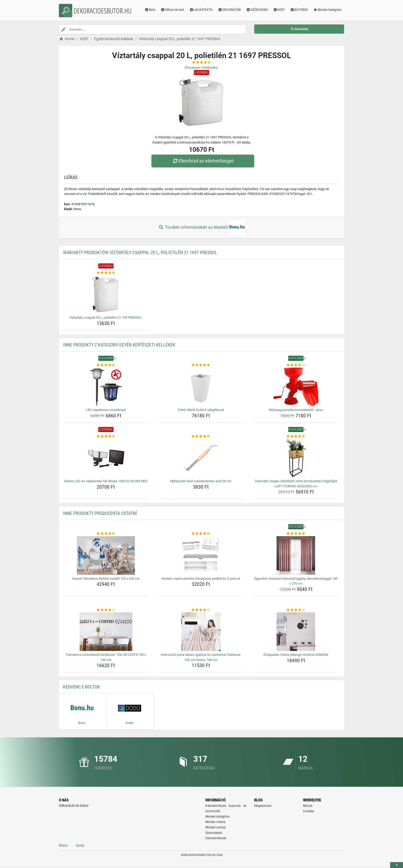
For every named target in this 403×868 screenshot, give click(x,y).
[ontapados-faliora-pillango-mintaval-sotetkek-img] (296, 632)
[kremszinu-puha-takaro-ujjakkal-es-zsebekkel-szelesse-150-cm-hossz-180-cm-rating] (201, 610)
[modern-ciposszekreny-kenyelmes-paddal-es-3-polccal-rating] (201, 534)
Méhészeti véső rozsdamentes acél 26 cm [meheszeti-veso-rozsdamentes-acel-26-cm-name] (201, 481)
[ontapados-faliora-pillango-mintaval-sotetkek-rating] (296, 610)
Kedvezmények (216, 838)
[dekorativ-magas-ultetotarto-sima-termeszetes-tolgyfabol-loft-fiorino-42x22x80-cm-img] (296, 458)
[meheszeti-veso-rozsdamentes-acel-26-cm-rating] (201, 436)
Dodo (80, 845)
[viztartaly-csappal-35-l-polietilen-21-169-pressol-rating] (106, 273)
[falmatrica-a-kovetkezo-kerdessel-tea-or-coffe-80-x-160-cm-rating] (106, 610)
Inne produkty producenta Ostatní (100, 513)
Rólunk (308, 806)
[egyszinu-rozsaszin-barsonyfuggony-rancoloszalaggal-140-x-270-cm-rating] (296, 534)
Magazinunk (263, 806)
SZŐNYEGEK (257, 10)
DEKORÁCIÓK (230, 10)
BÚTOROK (299, 10)
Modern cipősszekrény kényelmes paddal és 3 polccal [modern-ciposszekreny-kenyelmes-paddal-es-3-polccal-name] (201, 579)
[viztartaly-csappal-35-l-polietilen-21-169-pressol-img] (106, 294)
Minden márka (215, 822)
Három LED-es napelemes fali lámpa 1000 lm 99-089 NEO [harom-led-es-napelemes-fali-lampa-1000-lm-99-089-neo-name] (106, 481)
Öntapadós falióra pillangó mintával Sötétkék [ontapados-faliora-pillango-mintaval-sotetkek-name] (296, 655)
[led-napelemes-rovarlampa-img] (106, 387)
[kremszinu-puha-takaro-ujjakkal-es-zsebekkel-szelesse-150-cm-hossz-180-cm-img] (201, 632)
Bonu (77, 209)
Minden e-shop (216, 827)
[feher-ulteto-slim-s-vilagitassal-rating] (201, 365)
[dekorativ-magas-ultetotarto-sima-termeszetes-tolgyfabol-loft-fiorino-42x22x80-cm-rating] (296, 436)
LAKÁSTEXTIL (201, 10)
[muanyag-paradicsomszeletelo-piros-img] (296, 387)
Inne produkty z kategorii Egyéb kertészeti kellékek (119, 345)
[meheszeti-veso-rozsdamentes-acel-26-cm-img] (201, 458)
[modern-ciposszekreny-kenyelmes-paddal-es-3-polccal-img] (201, 556)
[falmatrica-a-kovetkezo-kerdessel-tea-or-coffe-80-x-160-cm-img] (106, 632)
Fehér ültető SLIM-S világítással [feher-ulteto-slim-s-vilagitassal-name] (201, 410)
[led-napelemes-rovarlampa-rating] (106, 365)
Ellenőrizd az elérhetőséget (203, 161)
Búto (150, 10)
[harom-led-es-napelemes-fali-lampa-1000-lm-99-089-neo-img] (106, 458)
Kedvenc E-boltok (81, 687)
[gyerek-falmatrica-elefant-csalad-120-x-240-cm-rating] (106, 534)
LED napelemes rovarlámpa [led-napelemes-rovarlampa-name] (106, 410)
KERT (279, 10)
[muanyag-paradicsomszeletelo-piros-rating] (296, 365)
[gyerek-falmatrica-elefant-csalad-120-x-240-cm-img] (106, 556)
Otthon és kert (172, 10)
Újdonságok (214, 833)
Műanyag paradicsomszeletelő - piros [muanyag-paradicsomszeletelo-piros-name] (296, 410)
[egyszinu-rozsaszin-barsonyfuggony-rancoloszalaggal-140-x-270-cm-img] (296, 556)
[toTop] (397, 865)
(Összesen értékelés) (201, 68)
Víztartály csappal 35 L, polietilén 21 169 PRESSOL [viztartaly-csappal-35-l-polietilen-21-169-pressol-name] (106, 317)
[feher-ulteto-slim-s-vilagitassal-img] (201, 387)
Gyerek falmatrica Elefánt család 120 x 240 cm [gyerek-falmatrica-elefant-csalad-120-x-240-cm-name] (106, 579)
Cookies (309, 811)
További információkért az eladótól (201, 228)
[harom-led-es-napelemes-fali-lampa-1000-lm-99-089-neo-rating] (106, 436)
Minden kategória (327, 10)
